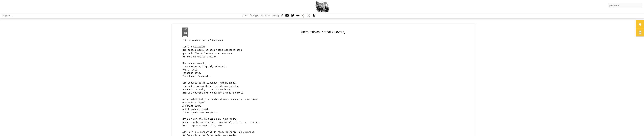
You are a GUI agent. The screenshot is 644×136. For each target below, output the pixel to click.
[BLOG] (260, 16)
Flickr (298, 16)
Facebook (282, 16)
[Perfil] (268, 16)
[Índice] (275, 16)
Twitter (293, 16)
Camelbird (303, 16)
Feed (314, 16)
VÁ (309, 16)
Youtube (287, 16)
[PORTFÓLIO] (249, 16)
